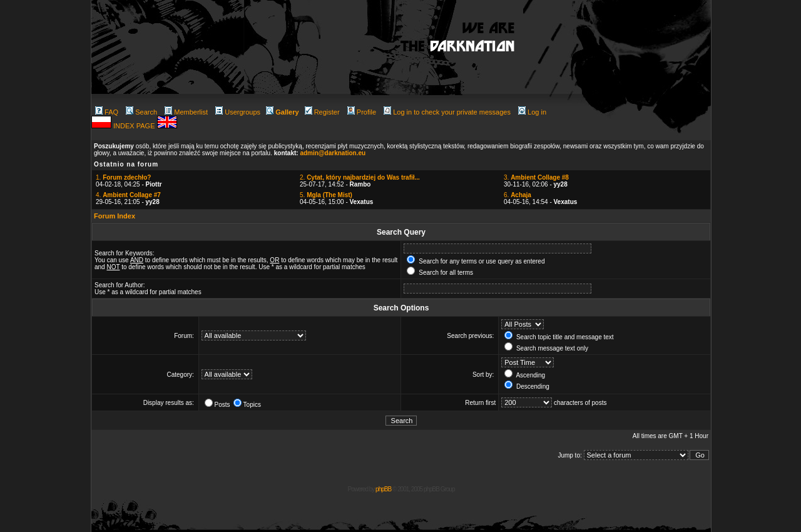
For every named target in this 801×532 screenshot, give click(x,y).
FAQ (107, 112)
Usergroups (238, 112)
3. (536, 177)
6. (518, 195)
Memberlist (186, 112)
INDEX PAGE (135, 126)
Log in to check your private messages (447, 112)
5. (326, 195)
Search (141, 112)
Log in (532, 112)
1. (123, 177)
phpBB (383, 489)
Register (322, 112)
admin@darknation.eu (333, 153)
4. (128, 195)
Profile (362, 112)
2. (360, 177)
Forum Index (115, 216)
